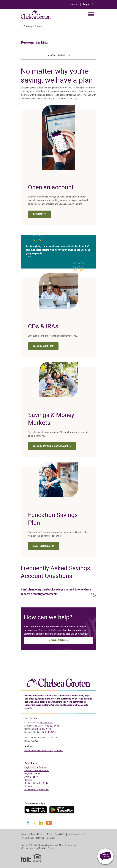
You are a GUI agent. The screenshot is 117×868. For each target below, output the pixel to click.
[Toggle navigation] (91, 15)
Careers (28, 780)
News (50, 834)
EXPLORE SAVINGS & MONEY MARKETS (52, 446)
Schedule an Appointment (37, 789)
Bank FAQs (60, 834)
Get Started (42, 215)
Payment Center (39, 774)
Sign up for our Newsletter (37, 771)
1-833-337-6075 (51, 726)
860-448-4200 (46, 723)
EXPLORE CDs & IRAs (43, 346)
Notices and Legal (76, 834)
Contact (28, 786)
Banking (28, 26)
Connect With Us (58, 640)
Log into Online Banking (42, 767)
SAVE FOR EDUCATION (44, 546)
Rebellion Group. (46, 848)
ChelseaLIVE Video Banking (37, 783)
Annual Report (31, 777)
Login (87, 4)
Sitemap (40, 838)
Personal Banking (58, 55)
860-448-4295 (49, 732)
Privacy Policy (27, 838)
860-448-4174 (44, 729)
